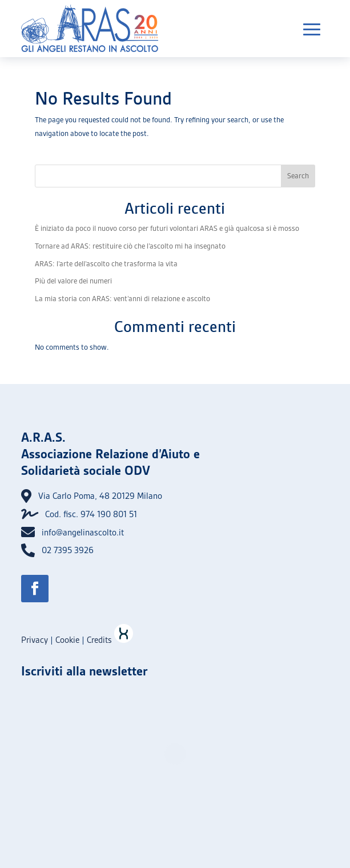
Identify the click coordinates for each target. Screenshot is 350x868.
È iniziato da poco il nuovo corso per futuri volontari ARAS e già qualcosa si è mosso (167, 228)
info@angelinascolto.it (83, 533)
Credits (110, 640)
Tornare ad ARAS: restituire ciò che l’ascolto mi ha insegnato (130, 246)
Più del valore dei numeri (73, 281)
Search (298, 176)
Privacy (35, 640)
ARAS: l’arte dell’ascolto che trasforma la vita (106, 264)
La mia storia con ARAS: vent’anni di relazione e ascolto (122, 299)
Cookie (67, 640)
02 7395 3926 (68, 550)
